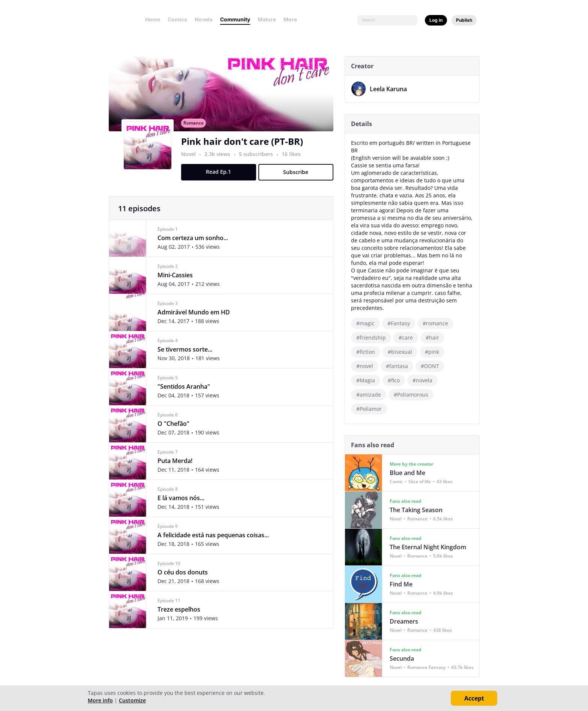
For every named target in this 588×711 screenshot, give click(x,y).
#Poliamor (372, 409)
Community (235, 19)
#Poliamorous (414, 395)
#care (408, 337)
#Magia (368, 380)
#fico (396, 380)
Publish (464, 20)
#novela (425, 380)
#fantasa (400, 366)
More (292, 19)
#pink (435, 352)
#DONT (433, 366)
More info (100, 700)
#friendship (374, 337)
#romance (438, 323)
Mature (267, 19)
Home (153, 19)
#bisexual (403, 352)
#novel (367, 366)
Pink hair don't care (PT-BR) (245, 150)
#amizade (371, 395)
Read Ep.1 (221, 180)
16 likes (294, 162)
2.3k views (221, 162)
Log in (436, 20)
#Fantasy (401, 323)
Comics (177, 19)
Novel (191, 162)
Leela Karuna (391, 89)
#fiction (368, 352)
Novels (204, 19)
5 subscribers (259, 162)
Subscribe (299, 180)
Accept (474, 698)
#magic (368, 323)
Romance (196, 131)
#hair (435, 337)
